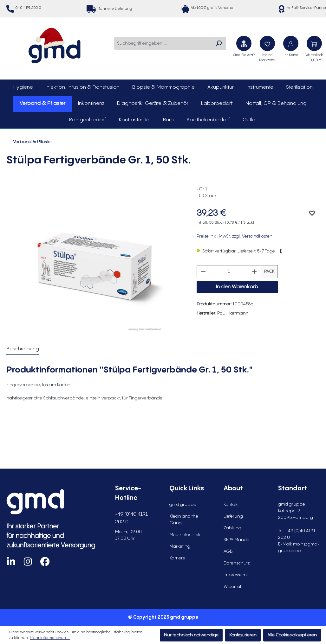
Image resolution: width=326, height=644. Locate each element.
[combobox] (163, 43)
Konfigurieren (243, 635)
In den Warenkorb (237, 287)
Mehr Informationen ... (50, 638)
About (233, 489)
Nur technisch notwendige (191, 635)
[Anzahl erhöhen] (255, 272)
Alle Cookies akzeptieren (292, 635)
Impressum (235, 575)
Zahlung (232, 528)
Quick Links (187, 489)
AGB (228, 552)
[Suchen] (218, 43)
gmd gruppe (183, 505)
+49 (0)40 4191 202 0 (131, 518)
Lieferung (233, 516)
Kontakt (231, 505)
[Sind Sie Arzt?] (244, 43)
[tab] (23, 349)
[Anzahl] (229, 272)
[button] (281, 251)
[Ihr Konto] (291, 43)
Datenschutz (237, 563)
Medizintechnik (185, 535)
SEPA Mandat (237, 540)
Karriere (177, 558)
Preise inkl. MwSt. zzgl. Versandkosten (235, 236)
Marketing (180, 546)
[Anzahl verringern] (203, 272)
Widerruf (232, 587)
